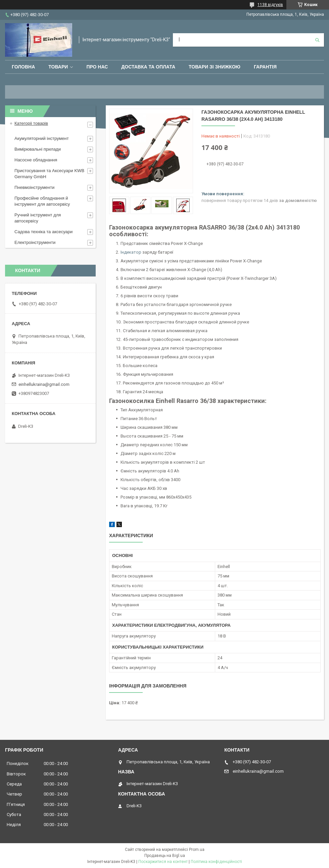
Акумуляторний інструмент (42, 138)
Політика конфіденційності (216, 862)
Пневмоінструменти (34, 187)
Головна (23, 67)
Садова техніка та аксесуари (43, 232)
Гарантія (265, 67)
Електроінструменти (35, 242)
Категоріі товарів (31, 123)
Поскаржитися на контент (163, 862)
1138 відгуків (270, 5)
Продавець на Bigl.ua (165, 856)
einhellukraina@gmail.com (44, 384)
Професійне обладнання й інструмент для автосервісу (42, 201)
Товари (58, 67)
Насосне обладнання (36, 160)
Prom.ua (197, 850)
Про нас (97, 67)
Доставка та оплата (148, 67)
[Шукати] (317, 40)
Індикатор (131, 252)
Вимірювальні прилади (38, 149)
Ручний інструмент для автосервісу (38, 218)
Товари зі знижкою (215, 67)
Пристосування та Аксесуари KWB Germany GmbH (49, 174)
